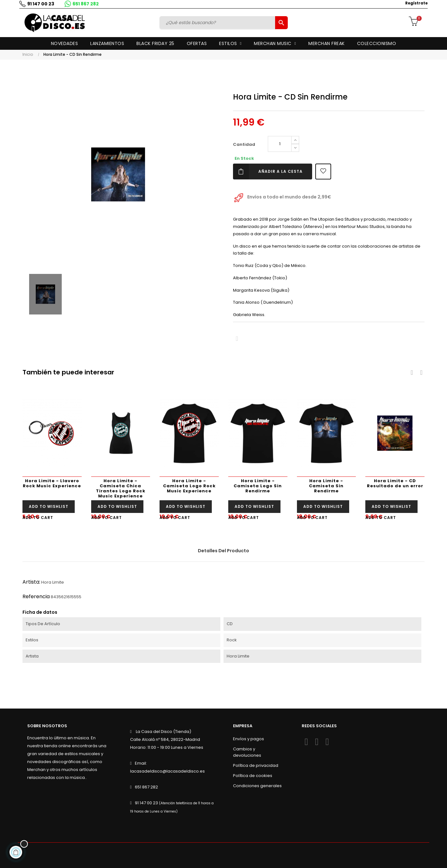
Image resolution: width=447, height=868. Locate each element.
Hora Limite (53, 582)
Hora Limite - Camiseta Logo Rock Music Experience (189, 486)
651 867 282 (84, 4)
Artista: (31, 582)
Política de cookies (253, 776)
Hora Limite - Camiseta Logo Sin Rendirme (258, 486)
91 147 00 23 (39, 4)
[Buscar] (218, 23)
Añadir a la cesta (268, 172)
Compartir (237, 339)
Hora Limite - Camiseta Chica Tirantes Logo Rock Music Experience (121, 488)
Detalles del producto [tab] (223, 551)
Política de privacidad (256, 765)
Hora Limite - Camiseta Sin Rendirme (326, 486)
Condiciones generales (257, 786)
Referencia (36, 596)
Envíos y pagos (249, 739)
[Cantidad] (280, 144)
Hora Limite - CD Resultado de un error (395, 483)
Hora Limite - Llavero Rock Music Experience (52, 483)
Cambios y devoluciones (247, 752)
